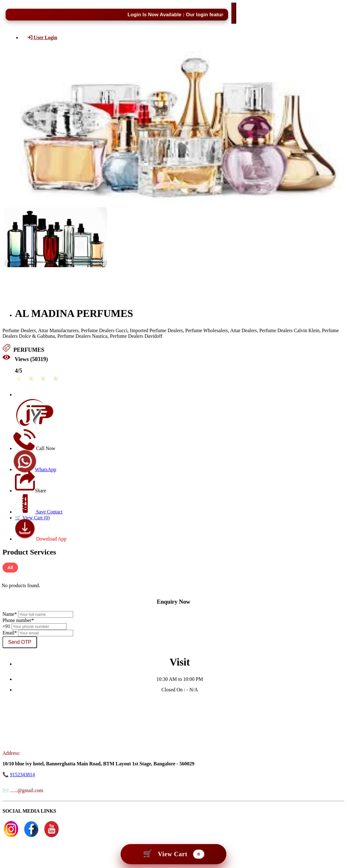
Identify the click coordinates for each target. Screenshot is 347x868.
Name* (10, 614)
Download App (41, 539)
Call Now (35, 448)
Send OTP (20, 642)
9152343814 (22, 775)
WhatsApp (35, 469)
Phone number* (18, 620)
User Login (42, 37)
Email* (10, 633)
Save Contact (39, 512)
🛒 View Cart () (32, 518)
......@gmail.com (27, 790)
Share (30, 491)
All (10, 568)
